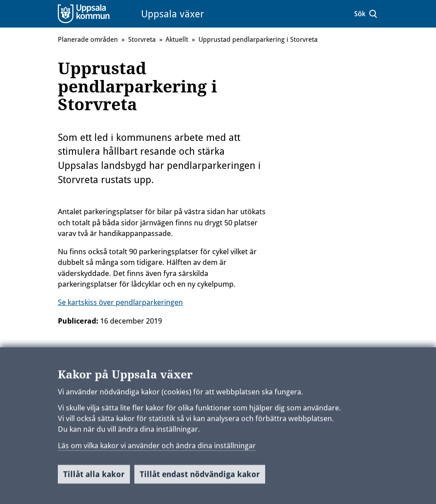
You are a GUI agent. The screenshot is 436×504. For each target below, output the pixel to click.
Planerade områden (88, 40)
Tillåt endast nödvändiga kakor (200, 478)
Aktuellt (177, 40)
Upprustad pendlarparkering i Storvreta (258, 40)
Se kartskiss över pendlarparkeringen (120, 302)
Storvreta (142, 40)
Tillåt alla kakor (94, 478)
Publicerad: (78, 321)
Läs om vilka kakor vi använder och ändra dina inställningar (157, 449)
